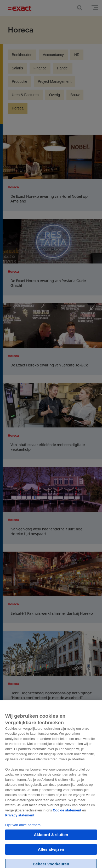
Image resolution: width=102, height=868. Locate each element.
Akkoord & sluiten (51, 838)
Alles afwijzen (51, 852)
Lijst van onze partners (23, 828)
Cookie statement (67, 813)
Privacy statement (20, 818)
